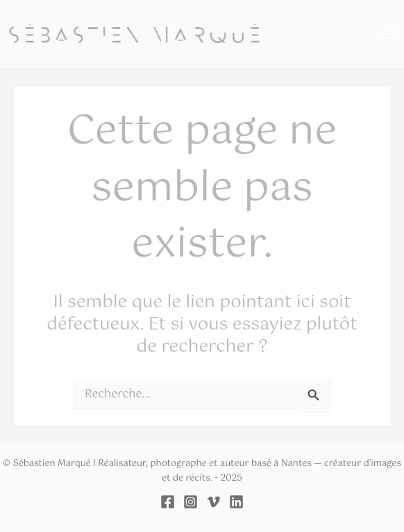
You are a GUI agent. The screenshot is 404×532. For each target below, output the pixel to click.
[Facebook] (168, 502)
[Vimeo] (213, 502)
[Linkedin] (236, 502)
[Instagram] (191, 502)
